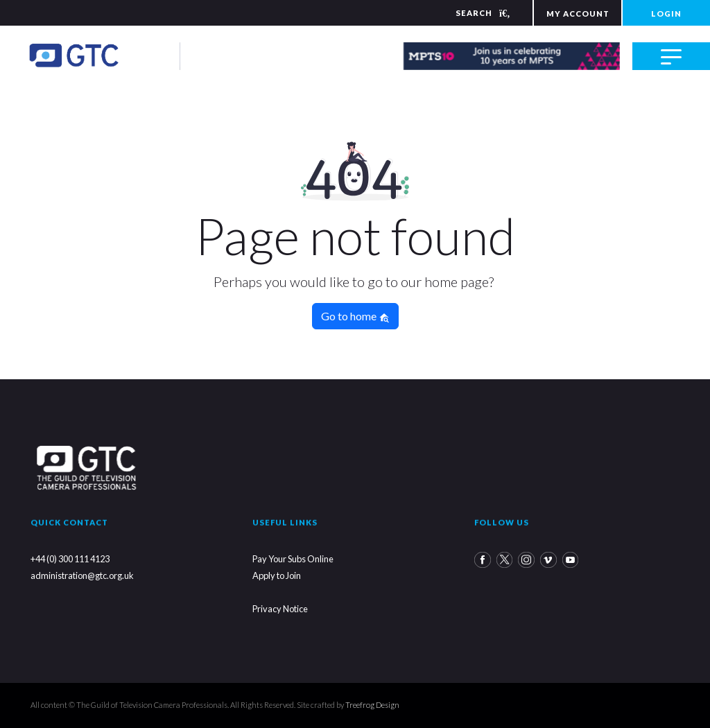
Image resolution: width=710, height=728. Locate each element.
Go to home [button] (355, 316)
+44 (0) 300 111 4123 (70, 559)
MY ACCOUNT (578, 14)
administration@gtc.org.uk (82, 575)
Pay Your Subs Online (293, 559)
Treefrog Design (372, 705)
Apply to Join (277, 575)
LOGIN (666, 14)
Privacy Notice (280, 609)
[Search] (474, 13)
